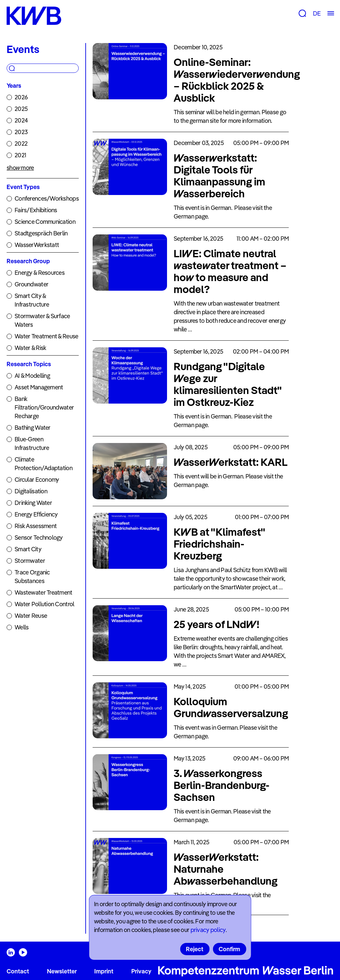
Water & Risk (30, 348)
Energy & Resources (40, 273)
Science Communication (45, 222)
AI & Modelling (32, 376)
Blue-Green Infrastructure (32, 443)
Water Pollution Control (44, 604)
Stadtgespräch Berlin (41, 233)
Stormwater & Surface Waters (42, 320)
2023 (21, 132)
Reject (195, 949)
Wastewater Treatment (43, 592)
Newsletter (62, 971)
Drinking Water (33, 503)
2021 (20, 155)
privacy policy (208, 930)
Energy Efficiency (36, 514)
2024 (21, 120)
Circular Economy (37, 480)
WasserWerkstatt (37, 245)
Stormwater (30, 561)
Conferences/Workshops (47, 198)
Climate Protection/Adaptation (43, 464)
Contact (18, 971)
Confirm (229, 949)
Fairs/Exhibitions (36, 210)
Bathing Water (33, 428)
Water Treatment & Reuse (46, 336)
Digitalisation (31, 491)
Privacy (141, 971)
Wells (21, 627)
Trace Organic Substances (32, 577)
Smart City (28, 549)
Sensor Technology (39, 538)
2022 (21, 144)
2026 (21, 97)
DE (317, 13)
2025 (21, 109)
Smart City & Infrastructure (32, 300)
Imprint (104, 971)
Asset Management (39, 387)
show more (20, 168)
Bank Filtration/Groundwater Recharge (44, 407)
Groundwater (31, 284)
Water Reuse (31, 616)
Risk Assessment (36, 526)
